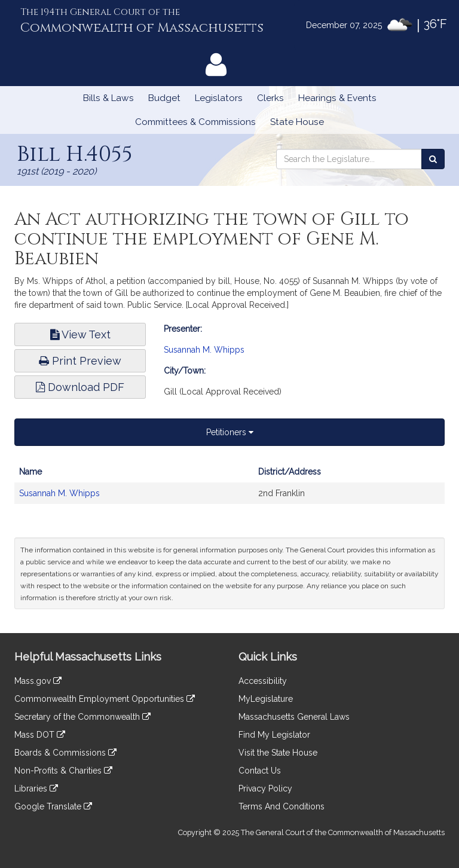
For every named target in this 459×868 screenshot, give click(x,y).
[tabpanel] (229, 488)
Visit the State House (278, 753)
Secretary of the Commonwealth (82, 717)
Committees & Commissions (195, 122)
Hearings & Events (337, 98)
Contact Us (260, 771)
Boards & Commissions (65, 753)
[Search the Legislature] (433, 159)
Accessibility (263, 681)
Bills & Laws (108, 98)
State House (297, 122)
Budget (164, 98)
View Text (80, 334)
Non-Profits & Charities (63, 771)
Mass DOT (40, 735)
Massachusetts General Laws (294, 717)
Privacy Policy (265, 788)
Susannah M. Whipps (204, 350)
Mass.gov (38, 681)
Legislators (219, 98)
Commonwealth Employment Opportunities (105, 699)
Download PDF (80, 387)
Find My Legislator (274, 735)
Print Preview (80, 361)
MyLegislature (266, 699)
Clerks (270, 98)
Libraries (36, 788)
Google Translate (53, 806)
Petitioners (230, 432)
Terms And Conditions (281, 806)
